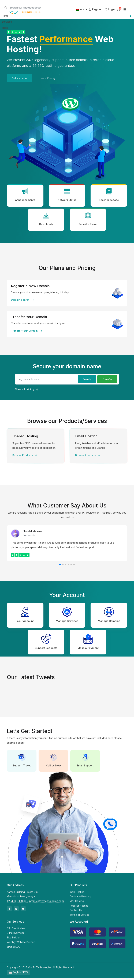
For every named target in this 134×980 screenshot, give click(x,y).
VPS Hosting (77, 903)
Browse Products (25, 456)
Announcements (25, 195)
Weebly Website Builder (21, 944)
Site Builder (13, 940)
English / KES (18, 975)
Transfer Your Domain (26, 332)
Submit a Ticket (88, 220)
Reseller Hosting (79, 908)
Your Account (25, 616)
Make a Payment (88, 643)
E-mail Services (16, 935)
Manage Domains (109, 616)
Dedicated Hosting (80, 899)
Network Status (67, 195)
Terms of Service (80, 917)
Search (87, 381)
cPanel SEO (14, 949)
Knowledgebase (109, 195)
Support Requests (46, 643)
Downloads (46, 220)
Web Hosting (77, 894)
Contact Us (76, 912)
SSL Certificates (16, 931)
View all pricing (27, 391)
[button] (60, 566)
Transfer (107, 381)
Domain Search (22, 301)
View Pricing (48, 78)
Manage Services (67, 616)
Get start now (19, 78)
